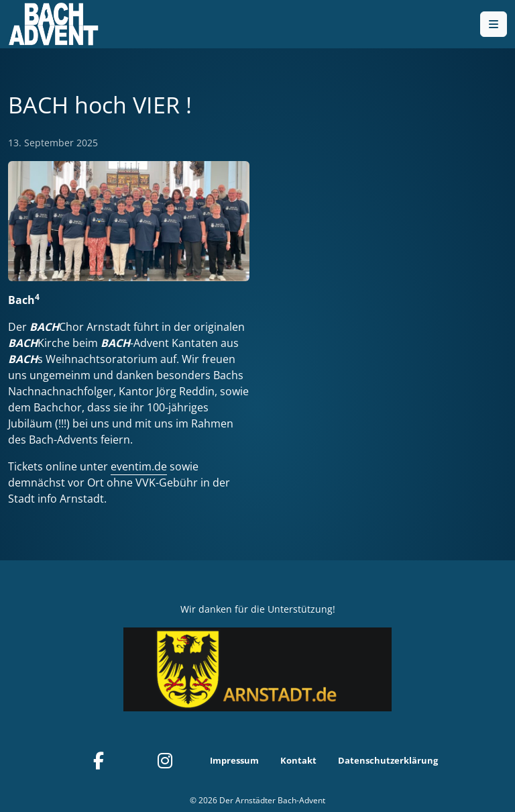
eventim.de (139, 466)
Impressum (234, 760)
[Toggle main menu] (494, 24)
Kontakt (298, 760)
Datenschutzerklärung (388, 760)
